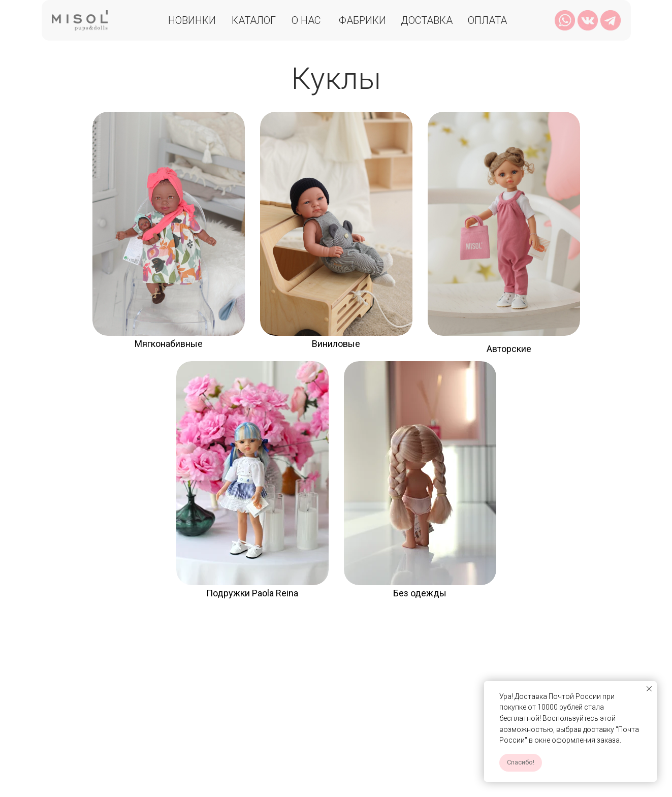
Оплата (487, 20)
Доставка (427, 20)
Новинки (192, 20)
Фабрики (362, 20)
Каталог (254, 20)
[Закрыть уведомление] (649, 689)
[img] (169, 224)
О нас (306, 20)
